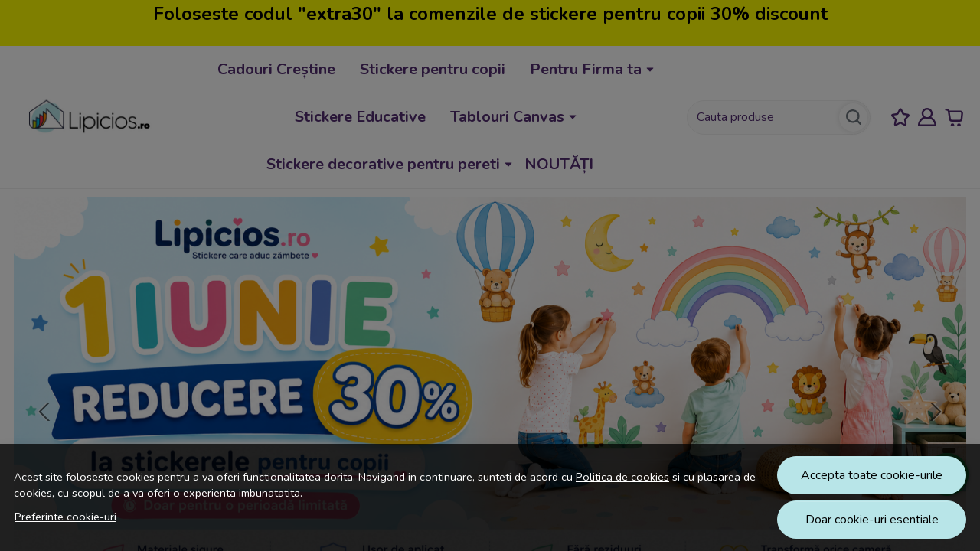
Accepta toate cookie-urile (872, 475)
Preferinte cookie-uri (65, 517)
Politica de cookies (622, 477)
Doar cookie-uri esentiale (872, 520)
